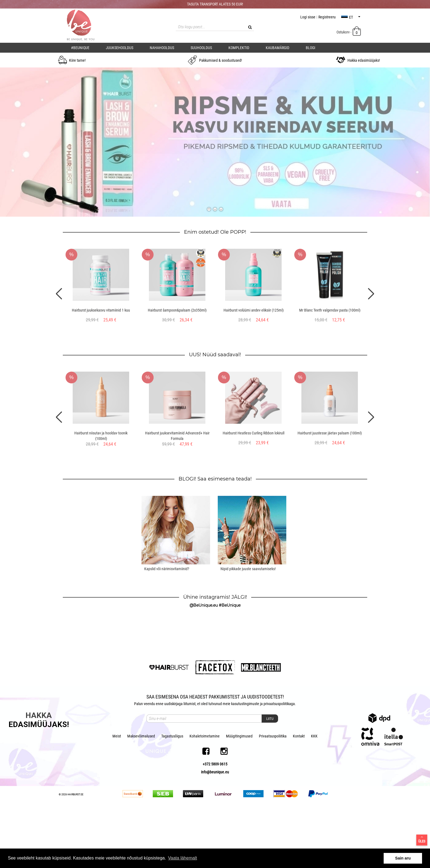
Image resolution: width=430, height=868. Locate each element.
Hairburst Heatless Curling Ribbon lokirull (254, 433)
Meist (117, 793)
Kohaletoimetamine (205, 793)
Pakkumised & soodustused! (215, 60)
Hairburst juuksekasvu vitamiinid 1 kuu (101, 310)
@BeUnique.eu (204, 605)
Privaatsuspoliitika (273, 793)
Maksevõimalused (141, 793)
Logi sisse (308, 17)
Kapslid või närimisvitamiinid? (167, 569)
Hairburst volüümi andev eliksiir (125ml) (254, 310)
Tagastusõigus (172, 793)
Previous (59, 294)
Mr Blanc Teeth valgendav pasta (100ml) (330, 310)
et (351, 17)
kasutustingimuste (245, 761)
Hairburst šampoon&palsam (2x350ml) (177, 310)
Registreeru (327, 17)
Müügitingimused (239, 793)
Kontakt (299, 793)
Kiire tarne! (72, 60)
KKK (314, 793)
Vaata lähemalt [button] (183, 858)
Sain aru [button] (403, 858)
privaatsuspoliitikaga (279, 761)
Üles (422, 839)
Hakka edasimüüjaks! (358, 60)
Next (371, 294)
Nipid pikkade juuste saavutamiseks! (248, 569)
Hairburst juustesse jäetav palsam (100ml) (330, 433)
